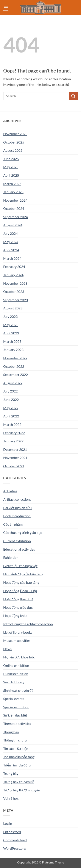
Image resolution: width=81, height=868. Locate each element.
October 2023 (14, 291)
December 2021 (15, 449)
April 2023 (11, 333)
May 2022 (11, 408)
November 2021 (15, 458)
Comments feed (15, 840)
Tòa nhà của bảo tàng (19, 757)
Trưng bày (11, 773)
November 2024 (15, 200)
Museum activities (17, 640)
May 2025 (11, 167)
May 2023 (11, 325)
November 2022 (15, 358)
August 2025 (13, 150)
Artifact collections (17, 499)
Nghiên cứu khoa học (19, 657)
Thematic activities (17, 724)
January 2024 (13, 275)
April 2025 (11, 175)
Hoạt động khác (15, 615)
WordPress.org (14, 848)
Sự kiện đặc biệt (15, 715)
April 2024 (11, 250)
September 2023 (16, 300)
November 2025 (15, 134)
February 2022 (14, 433)
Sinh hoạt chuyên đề (18, 690)
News (7, 649)
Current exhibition (17, 541)
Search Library (14, 682)
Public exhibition (16, 674)
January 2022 (13, 441)
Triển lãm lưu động (17, 765)
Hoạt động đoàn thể (18, 599)
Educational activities (19, 549)
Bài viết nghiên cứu (17, 508)
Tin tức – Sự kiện (16, 748)
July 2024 (10, 233)
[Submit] (73, 96)
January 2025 (13, 192)
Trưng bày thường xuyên (22, 790)
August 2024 (13, 225)
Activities (10, 491)
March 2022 (12, 424)
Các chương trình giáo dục (23, 532)
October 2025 (14, 142)
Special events (14, 699)
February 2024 (14, 266)
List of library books (18, 632)
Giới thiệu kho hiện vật (20, 566)
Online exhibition (16, 665)
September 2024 (16, 217)
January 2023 (13, 350)
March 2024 (12, 258)
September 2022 (16, 375)
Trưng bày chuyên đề (19, 782)
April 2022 (11, 416)
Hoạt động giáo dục (18, 607)
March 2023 (12, 341)
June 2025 (11, 159)
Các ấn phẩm (13, 524)
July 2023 (10, 316)
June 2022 (11, 399)
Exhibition (11, 557)
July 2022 (10, 391)
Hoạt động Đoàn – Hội (20, 591)
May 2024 (11, 242)
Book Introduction (17, 516)
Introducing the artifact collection (28, 624)
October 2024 (14, 208)
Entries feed (12, 832)
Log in (8, 823)
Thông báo (11, 732)
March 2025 (12, 184)
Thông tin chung (15, 740)
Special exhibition (16, 707)
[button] (6, 7)
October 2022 (14, 366)
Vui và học (11, 798)
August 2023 (13, 308)
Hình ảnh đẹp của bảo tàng (23, 574)
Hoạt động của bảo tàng (21, 582)
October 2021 (14, 466)
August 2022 (13, 383)
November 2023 (15, 283)
